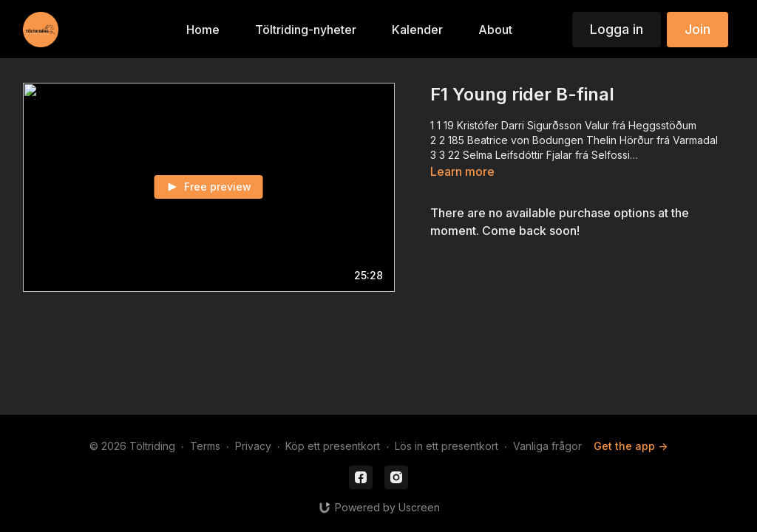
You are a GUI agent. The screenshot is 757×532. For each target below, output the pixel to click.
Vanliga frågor (547, 446)
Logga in (617, 29)
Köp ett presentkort (333, 446)
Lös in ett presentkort (447, 446)
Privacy (253, 446)
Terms (205, 446)
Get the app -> (631, 446)
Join (697, 29)
